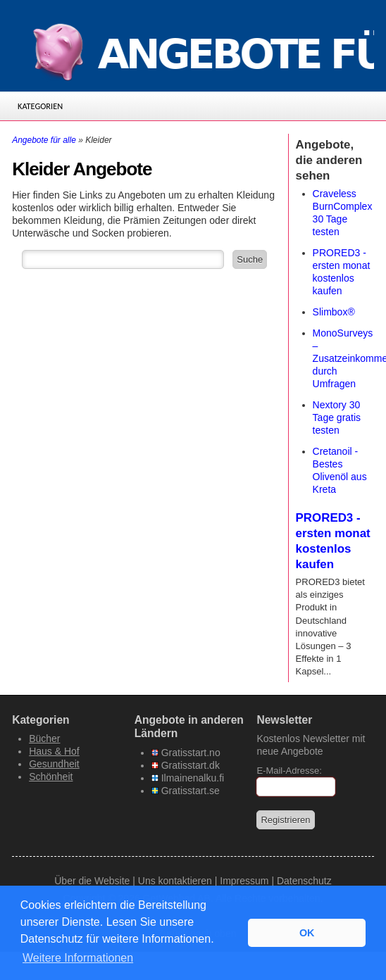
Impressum (244, 881)
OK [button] (307, 933)
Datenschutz (304, 881)
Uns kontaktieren (175, 881)
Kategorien (40, 106)
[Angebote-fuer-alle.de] (193, 49)
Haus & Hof (54, 751)
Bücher (44, 739)
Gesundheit (54, 764)
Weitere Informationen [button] (78, 958)
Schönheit (51, 777)
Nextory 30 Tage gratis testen (337, 417)
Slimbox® (334, 312)
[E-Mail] (295, 787)
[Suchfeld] (123, 259)
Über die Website (92, 881)
